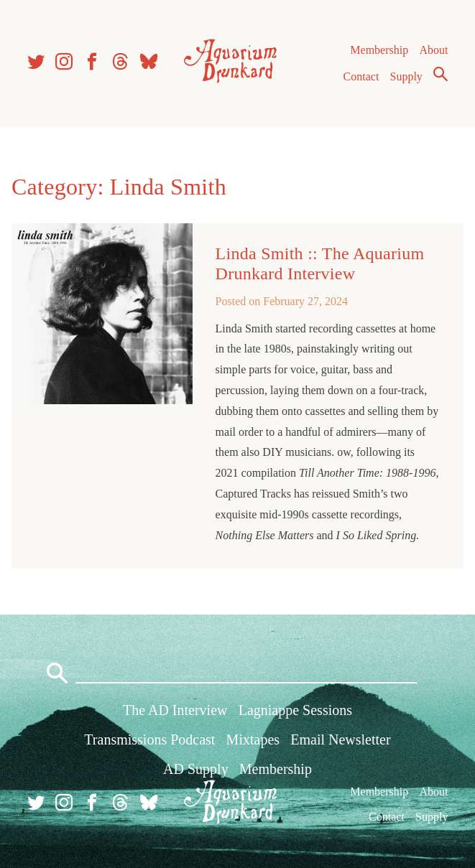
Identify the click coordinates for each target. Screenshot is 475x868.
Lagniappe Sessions (295, 710)
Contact (361, 76)
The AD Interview (175, 710)
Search (441, 74)
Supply (406, 76)
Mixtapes (253, 739)
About (433, 50)
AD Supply (196, 769)
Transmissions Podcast (149, 739)
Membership (379, 50)
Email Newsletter (340, 739)
